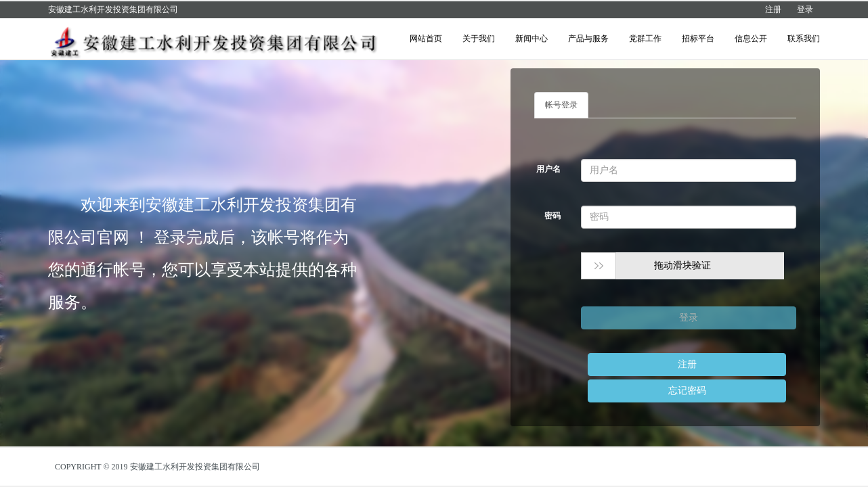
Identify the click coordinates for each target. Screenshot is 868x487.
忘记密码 (687, 391)
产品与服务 (588, 39)
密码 (552, 216)
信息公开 (751, 39)
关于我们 (479, 39)
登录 (805, 9)
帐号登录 (561, 105)
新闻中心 (531, 39)
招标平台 (698, 39)
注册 (773, 9)
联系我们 (804, 39)
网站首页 (426, 39)
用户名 (548, 169)
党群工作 (645, 39)
